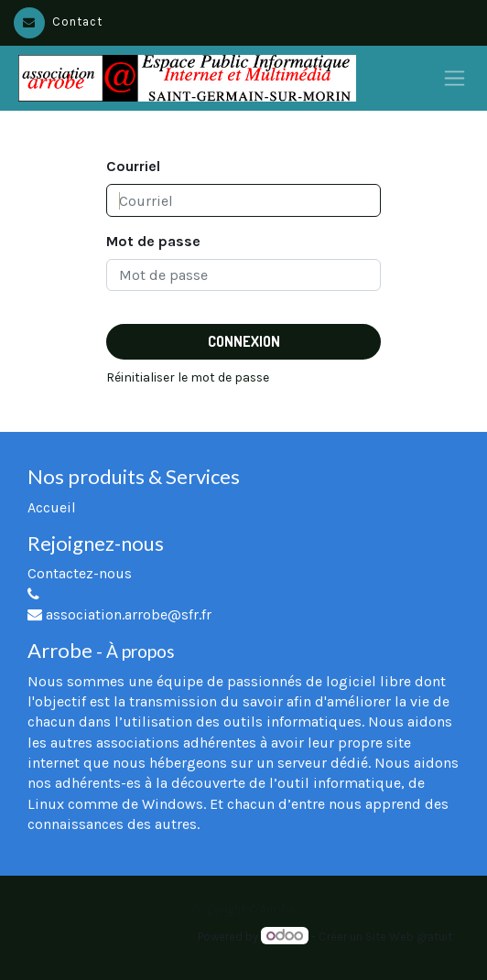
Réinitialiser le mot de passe (188, 377)
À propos (141, 651)
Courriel (133, 166)
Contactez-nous (80, 573)
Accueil (52, 507)
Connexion (244, 341)
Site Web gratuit (409, 937)
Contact (58, 22)
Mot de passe (153, 241)
